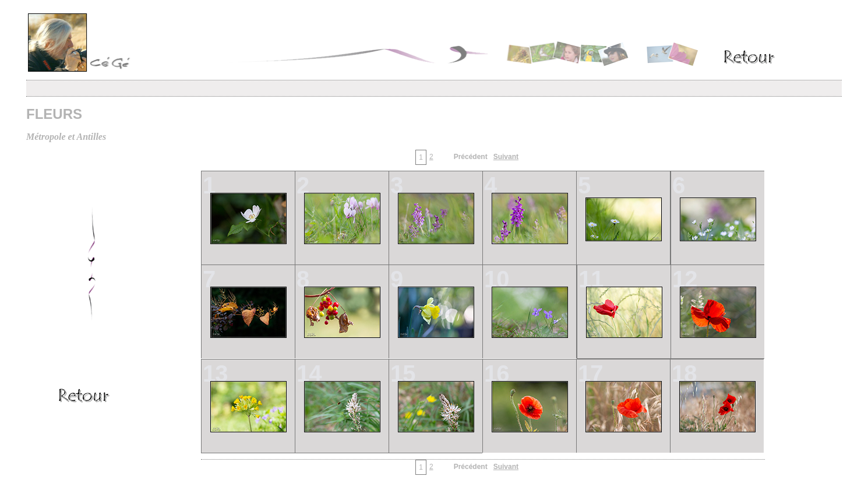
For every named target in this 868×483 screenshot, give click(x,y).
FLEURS (54, 114)
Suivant (506, 157)
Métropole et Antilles (66, 137)
